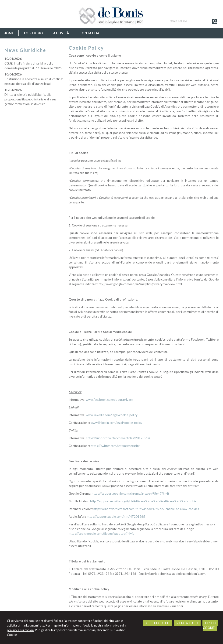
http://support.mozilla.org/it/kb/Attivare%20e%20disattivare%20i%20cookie (143, 501)
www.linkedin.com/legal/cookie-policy (112, 415)
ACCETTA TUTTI (158, 623)
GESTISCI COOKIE (211, 625)
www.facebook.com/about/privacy (110, 400)
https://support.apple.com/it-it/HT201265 (116, 517)
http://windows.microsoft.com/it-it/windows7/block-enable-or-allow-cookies (146, 509)
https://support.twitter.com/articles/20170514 (118, 438)
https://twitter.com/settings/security (115, 446)
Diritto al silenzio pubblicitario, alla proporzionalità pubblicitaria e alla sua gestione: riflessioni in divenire (30, 99)
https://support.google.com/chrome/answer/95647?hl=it (130, 493)
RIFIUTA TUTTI (187, 623)
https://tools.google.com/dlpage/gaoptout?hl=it (101, 534)
